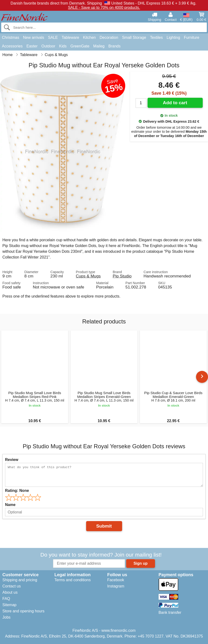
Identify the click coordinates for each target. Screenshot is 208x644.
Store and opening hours (23, 611)
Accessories (12, 46)
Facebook (116, 580)
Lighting (173, 37)
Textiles (156, 37)
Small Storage (134, 37)
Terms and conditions (73, 580)
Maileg (99, 46)
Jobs (6, 617)
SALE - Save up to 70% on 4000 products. (104, 8)
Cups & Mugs (88, 276)
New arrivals (34, 37)
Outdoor (48, 46)
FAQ (6, 599)
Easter (32, 46)
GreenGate (80, 46)
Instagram (116, 586)
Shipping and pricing (20, 580)
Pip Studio (122, 276)
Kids (63, 46)
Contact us (12, 586)
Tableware (70, 37)
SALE (53, 37)
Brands (115, 46)
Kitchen (89, 37)
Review (12, 460)
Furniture (192, 37)
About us (10, 592)
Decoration (109, 37)
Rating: (17, 491)
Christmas (11, 37)
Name (10, 505)
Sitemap (9, 605)
